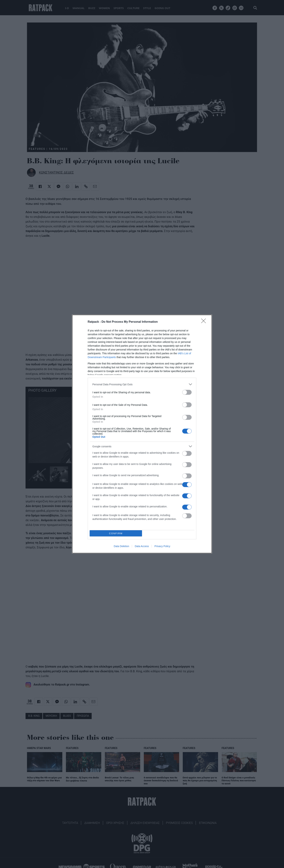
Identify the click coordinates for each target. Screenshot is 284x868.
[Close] (205, 322)
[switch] (187, 392)
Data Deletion (121, 546)
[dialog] (142, 434)
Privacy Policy (162, 546)
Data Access (142, 546)
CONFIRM (116, 533)
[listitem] (142, 384)
